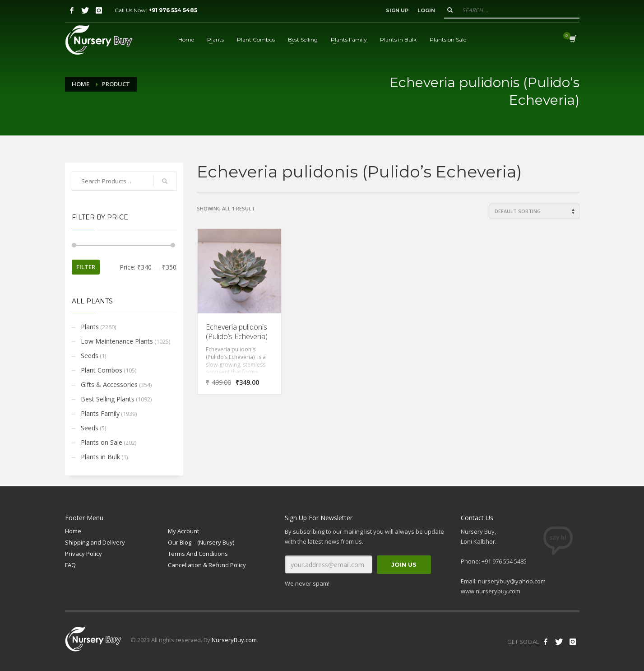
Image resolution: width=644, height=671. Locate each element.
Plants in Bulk (100, 457)
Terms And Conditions (198, 554)
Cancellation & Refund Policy (207, 565)
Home (81, 84)
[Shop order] (535, 211)
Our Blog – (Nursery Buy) (201, 542)
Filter (86, 267)
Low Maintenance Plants (117, 341)
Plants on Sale (102, 442)
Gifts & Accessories (109, 384)
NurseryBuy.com (234, 640)
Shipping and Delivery (95, 542)
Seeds (90, 356)
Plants (90, 327)
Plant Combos (102, 370)
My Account (183, 531)
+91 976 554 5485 (173, 10)
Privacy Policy (83, 554)
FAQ (70, 565)
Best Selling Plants (108, 399)
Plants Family (100, 413)
